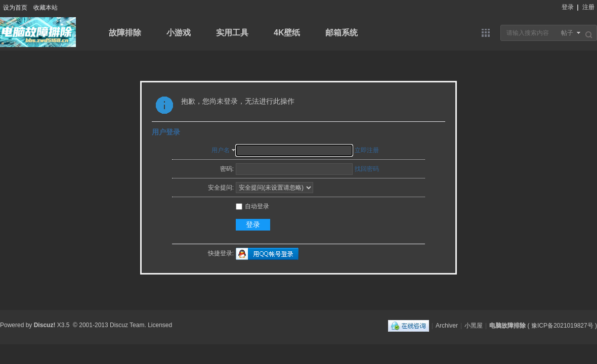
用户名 (221, 150)
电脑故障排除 (507, 326)
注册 (588, 7)
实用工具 (232, 33)
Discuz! (45, 325)
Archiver (447, 326)
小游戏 (179, 33)
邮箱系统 (342, 33)
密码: (227, 169)
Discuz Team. (128, 325)
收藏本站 (46, 8)
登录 (568, 7)
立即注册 (367, 150)
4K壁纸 (287, 33)
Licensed (160, 325)
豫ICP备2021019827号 (562, 326)
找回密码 (367, 169)
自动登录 (252, 206)
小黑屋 (474, 326)
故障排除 (125, 33)
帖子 (567, 33)
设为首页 (15, 8)
